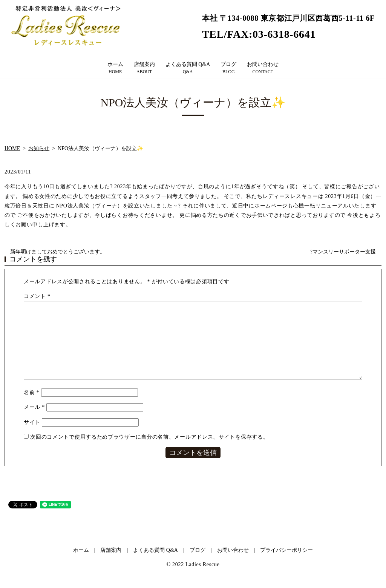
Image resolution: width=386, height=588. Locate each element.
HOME (12, 148)
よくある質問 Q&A (188, 68)
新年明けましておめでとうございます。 (58, 252)
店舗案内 (144, 68)
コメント (37, 296)
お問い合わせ (263, 68)
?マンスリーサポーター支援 (343, 252)
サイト (32, 422)
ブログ (228, 68)
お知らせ (39, 148)
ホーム (115, 68)
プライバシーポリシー (286, 550)
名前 (31, 392)
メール (34, 407)
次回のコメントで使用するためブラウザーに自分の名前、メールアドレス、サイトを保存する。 (149, 437)
